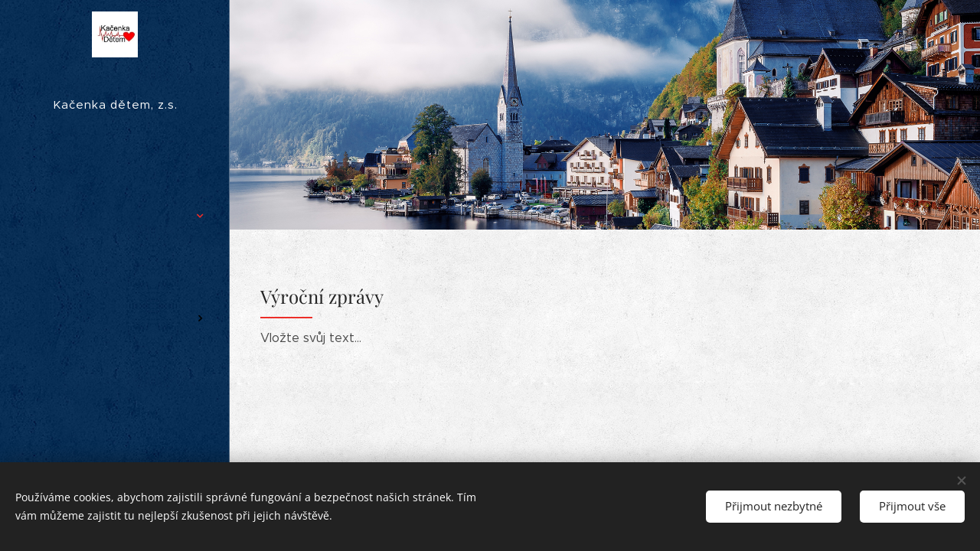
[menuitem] (115, 170)
